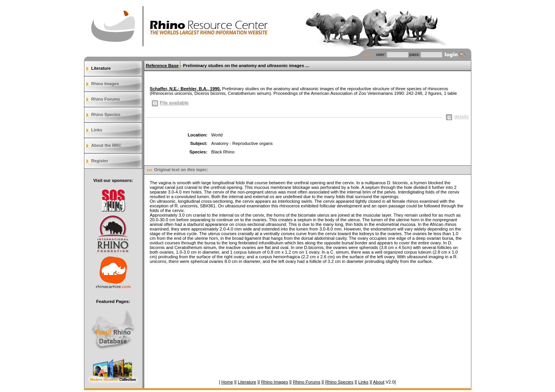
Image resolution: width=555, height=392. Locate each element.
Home (227, 382)
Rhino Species (106, 114)
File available (170, 103)
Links (97, 130)
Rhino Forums (106, 99)
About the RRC (106, 145)
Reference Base (162, 66)
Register (100, 161)
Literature (101, 68)
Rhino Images (105, 84)
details (457, 117)
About (379, 382)
